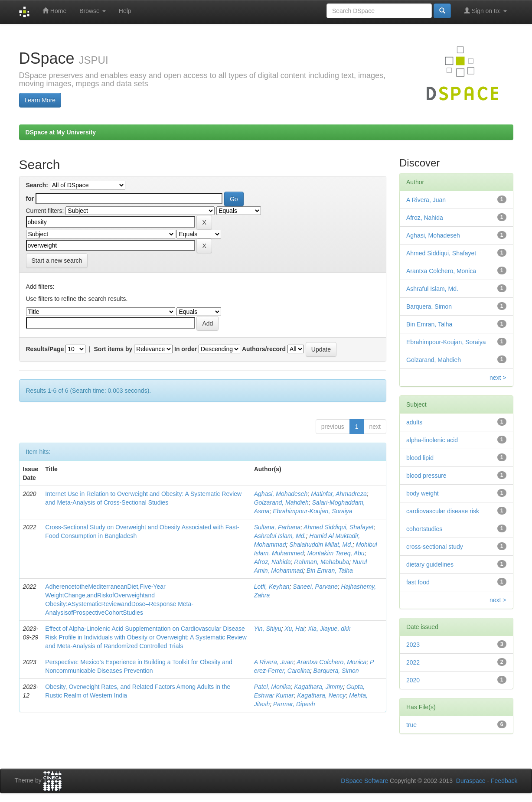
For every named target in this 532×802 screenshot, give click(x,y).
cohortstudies (424, 529)
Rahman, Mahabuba (321, 562)
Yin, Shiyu (268, 629)
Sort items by (113, 349)
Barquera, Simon (336, 671)
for (30, 199)
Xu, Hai (294, 629)
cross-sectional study (435, 547)
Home (54, 11)
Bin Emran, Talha (330, 571)
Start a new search (57, 261)
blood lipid (420, 458)
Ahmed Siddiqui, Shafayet (338, 527)
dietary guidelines (430, 564)
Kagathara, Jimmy (318, 687)
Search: (37, 185)
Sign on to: (485, 11)
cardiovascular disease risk (443, 511)
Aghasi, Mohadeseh (281, 494)
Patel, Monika (273, 687)
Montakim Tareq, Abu (336, 553)
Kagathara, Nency (321, 695)
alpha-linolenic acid (432, 440)
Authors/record (264, 349)
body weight (423, 493)
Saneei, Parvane (315, 587)
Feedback (504, 781)
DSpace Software (364, 781)
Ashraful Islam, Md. (280, 536)
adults (414, 422)
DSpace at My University (61, 132)
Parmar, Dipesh (294, 704)
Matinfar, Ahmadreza (339, 494)
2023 (413, 645)
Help (125, 11)
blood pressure (426, 476)
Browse (93, 11)
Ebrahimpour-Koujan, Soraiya (312, 511)
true (411, 725)
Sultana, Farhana (277, 527)
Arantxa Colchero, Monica (331, 662)
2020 (413, 680)
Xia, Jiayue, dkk (329, 629)
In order (186, 349)
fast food (418, 582)
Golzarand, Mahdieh (281, 502)
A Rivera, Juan (274, 662)
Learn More (40, 100)
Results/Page (45, 349)
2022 (413, 662)
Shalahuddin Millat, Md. (321, 544)
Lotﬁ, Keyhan (272, 587)
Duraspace (471, 781)
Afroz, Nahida (273, 562)
